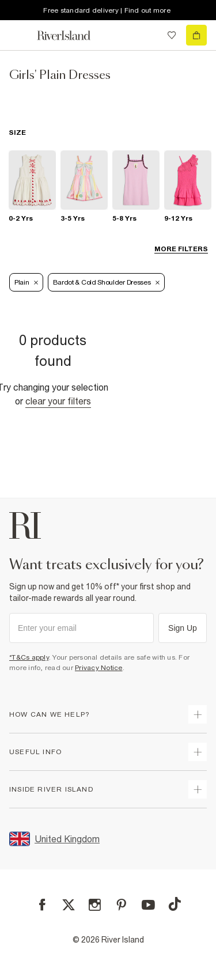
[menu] (20, 35)
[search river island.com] (148, 35)
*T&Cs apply (29, 657)
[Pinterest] (121, 905)
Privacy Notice (99, 668)
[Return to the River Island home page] (71, 35)
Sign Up (183, 628)
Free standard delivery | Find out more (107, 10)
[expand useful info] (198, 752)
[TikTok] (175, 904)
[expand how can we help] (198, 714)
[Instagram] (95, 905)
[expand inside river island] (198, 789)
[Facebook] (42, 905)
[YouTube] (148, 905)
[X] (69, 905)
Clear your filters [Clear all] (58, 401)
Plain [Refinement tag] (26, 282)
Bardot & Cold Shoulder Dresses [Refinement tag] (106, 282)
